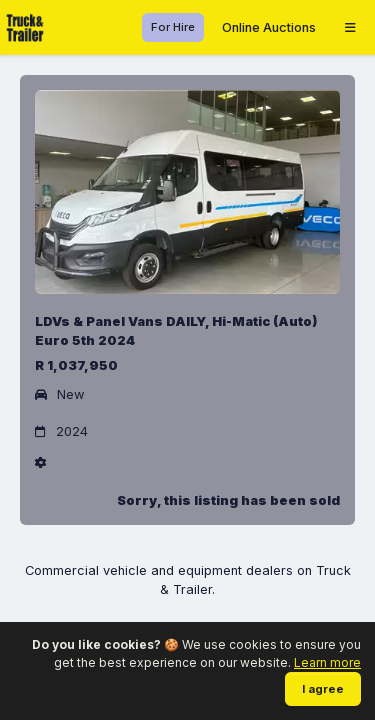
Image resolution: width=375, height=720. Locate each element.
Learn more (327, 662)
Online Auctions (269, 27)
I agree (323, 689)
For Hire (173, 27)
